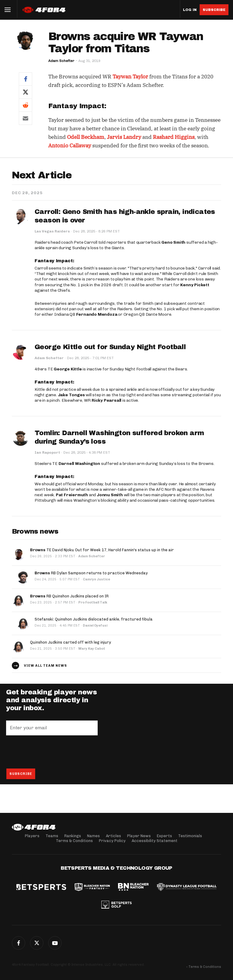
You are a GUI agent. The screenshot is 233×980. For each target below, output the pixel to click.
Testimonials (190, 836)
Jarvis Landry (124, 137)
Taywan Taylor (130, 77)
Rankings (73, 836)
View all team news (46, 666)
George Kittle (68, 369)
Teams (52, 836)
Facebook (19, 943)
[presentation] (52, 752)
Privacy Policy (112, 841)
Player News (139, 836)
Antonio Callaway (70, 146)
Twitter (37, 943)
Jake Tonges (71, 395)
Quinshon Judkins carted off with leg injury (71, 642)
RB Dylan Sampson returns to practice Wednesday (91, 573)
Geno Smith (173, 242)
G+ (55, 943)
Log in (190, 10)
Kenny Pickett (195, 285)
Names (93, 836)
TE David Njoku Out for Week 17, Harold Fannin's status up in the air (102, 550)
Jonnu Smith (110, 495)
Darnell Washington (79, 464)
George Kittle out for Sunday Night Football (110, 347)
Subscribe (214, 10)
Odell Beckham (86, 137)
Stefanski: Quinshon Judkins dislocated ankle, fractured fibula (94, 619)
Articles (113, 836)
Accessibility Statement (155, 841)
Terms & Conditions (74, 841)
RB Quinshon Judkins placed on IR (69, 596)
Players (32, 836)
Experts (164, 836)
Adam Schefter (61, 61)
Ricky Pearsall (106, 400)
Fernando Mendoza (97, 314)
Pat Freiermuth (72, 495)
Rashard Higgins (174, 137)
